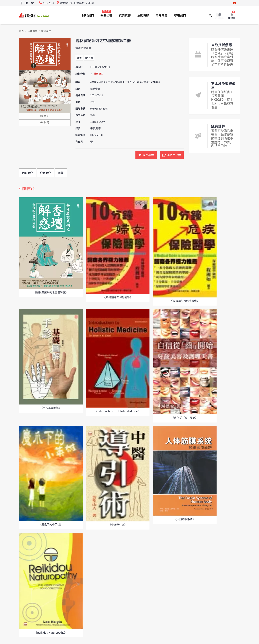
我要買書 (125, 15)
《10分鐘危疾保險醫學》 (185, 301)
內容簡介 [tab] (27, 173)
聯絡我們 (180, 15)
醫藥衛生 (46, 31)
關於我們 (88, 15)
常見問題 (162, 15)
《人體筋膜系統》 (185, 519)
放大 (45, 116)
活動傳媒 (143, 15)
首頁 (21, 31)
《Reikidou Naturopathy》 (51, 632)
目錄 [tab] (61, 173)
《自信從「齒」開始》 (185, 418)
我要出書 (106, 14)
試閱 (45, 123)
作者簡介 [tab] (45, 173)
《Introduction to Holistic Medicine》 (118, 411)
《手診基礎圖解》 (51, 408)
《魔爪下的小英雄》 (51, 524)
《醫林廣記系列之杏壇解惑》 (51, 292)
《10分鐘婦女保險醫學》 (118, 297)
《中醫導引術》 (118, 525)
